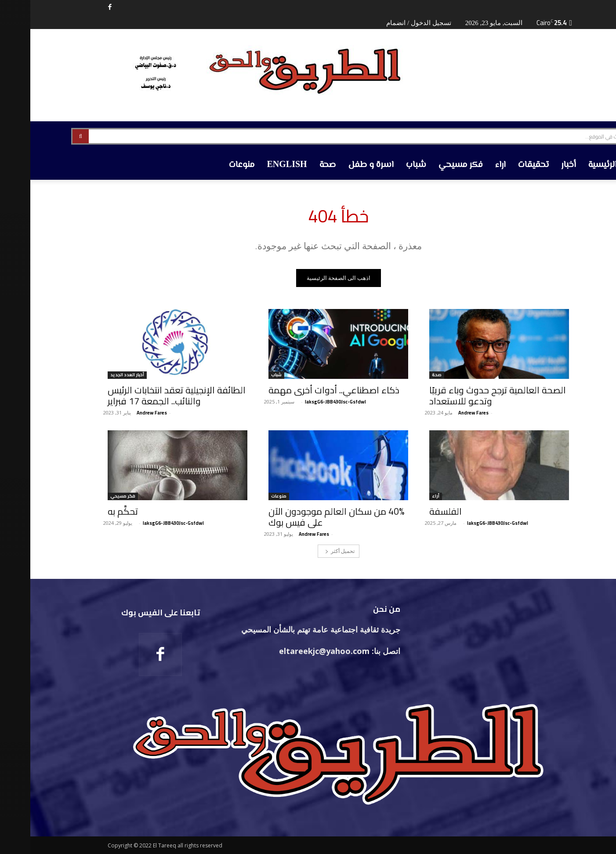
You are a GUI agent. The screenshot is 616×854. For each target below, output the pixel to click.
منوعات (248, 496)
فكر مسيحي (92, 496)
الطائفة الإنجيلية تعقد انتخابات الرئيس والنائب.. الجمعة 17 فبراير (146, 396)
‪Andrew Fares (443, 413)
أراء (405, 496)
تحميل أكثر (310, 551)
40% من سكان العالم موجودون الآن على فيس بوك (306, 517)
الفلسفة (415, 511)
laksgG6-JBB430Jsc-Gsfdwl (305, 402)
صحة (406, 375)
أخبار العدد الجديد (97, 375)
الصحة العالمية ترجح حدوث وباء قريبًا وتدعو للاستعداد (467, 396)
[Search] (50, 136)
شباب (246, 375)
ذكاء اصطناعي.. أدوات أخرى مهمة (304, 390)
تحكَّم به (92, 511)
